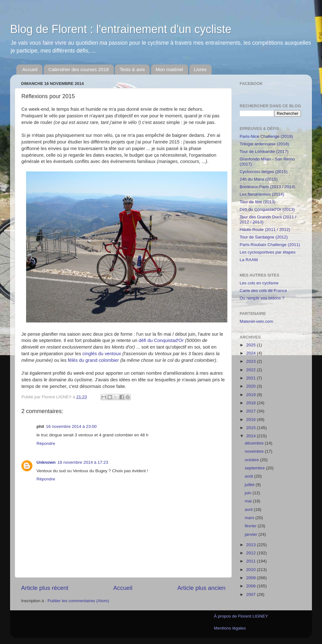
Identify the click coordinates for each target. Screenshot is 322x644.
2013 (252, 545)
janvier (252, 534)
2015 (252, 428)
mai (249, 501)
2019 (252, 395)
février (251, 526)
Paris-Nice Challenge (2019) (266, 136)
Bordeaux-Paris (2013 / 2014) (267, 187)
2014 (252, 436)
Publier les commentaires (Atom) (78, 601)
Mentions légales (230, 628)
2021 (252, 378)
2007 (252, 594)
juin (249, 493)
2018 (252, 403)
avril (249, 510)
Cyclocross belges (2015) (264, 172)
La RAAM (249, 260)
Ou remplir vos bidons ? (262, 298)
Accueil (30, 69)
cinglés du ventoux (102, 354)
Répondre (46, 443)
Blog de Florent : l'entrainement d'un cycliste (121, 29)
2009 (252, 578)
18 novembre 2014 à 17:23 (83, 462)
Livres (200, 69)
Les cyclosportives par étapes (268, 252)
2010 (252, 570)
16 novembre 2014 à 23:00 (71, 426)
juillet (250, 485)
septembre (255, 468)
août (249, 476)
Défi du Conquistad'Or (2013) (267, 209)
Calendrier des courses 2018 (79, 69)
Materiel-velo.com (256, 321)
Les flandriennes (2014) (262, 194)
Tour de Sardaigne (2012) (264, 237)
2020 (252, 386)
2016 (252, 420)
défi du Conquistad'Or (161, 340)
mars (250, 518)
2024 (252, 353)
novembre (255, 451)
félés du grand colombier (94, 360)
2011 (252, 561)
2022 (252, 370)
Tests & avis (132, 69)
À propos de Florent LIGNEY (241, 616)
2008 (252, 586)
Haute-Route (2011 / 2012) (265, 230)
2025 (252, 345)
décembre (255, 443)
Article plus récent (45, 588)
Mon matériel (169, 69)
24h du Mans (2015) (259, 179)
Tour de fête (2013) (258, 202)
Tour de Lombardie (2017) (264, 151)
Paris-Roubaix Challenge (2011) (270, 245)
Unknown (46, 462)
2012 (252, 553)
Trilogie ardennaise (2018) (264, 144)
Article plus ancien (201, 588)
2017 (252, 411)
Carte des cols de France (263, 291)
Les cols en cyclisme (259, 283)
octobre (252, 460)
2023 (252, 361)
